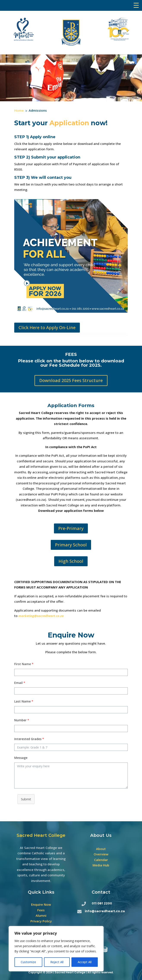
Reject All (57, 962)
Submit (26, 799)
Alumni (41, 915)
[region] (56, 949)
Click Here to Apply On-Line (47, 327)
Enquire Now (41, 904)
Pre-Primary (71, 528)
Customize (28, 962)
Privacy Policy (41, 921)
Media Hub (101, 865)
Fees (41, 910)
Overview (101, 854)
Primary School (71, 545)
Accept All (85, 962)
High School (71, 561)
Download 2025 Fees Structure (71, 380)
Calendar (101, 860)
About (101, 849)
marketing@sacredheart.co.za (41, 616)
